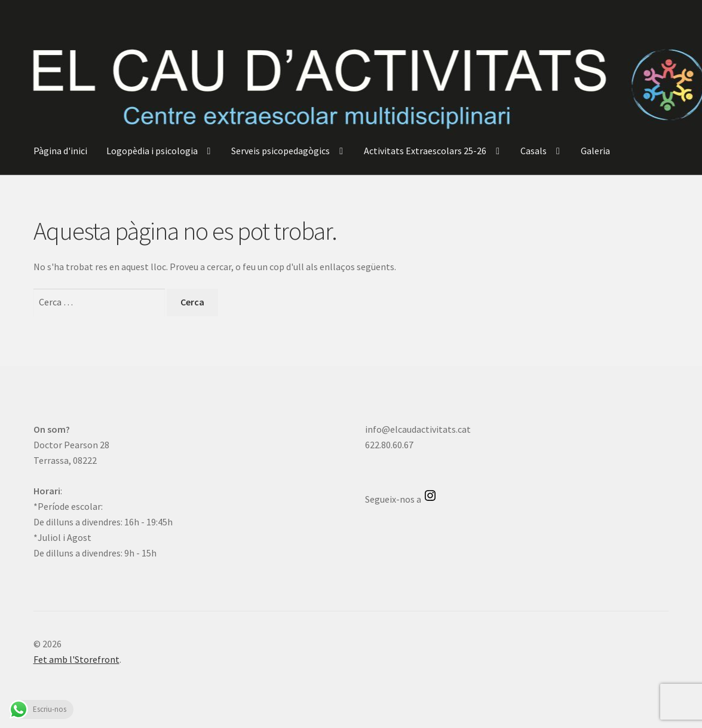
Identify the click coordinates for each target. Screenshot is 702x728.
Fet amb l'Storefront (76, 659)
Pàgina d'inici (60, 151)
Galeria (595, 151)
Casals (534, 151)
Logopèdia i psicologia (152, 151)
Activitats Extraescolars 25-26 (425, 151)
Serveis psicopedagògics (281, 151)
